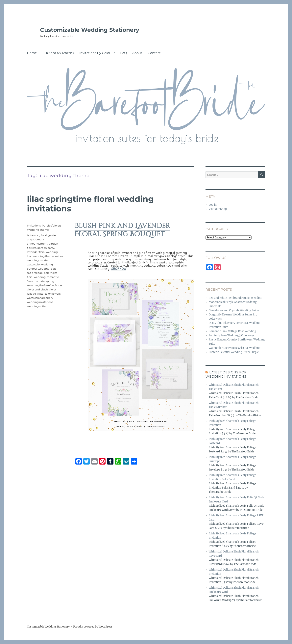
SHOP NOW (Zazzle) (58, 53)
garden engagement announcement (42, 239)
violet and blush (37, 289)
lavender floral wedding (42, 252)
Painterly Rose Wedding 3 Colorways (231, 335)
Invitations (34, 226)
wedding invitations (40, 302)
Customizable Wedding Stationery (90, 30)
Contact (154, 53)
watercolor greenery (40, 298)
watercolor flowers (49, 294)
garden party (46, 248)
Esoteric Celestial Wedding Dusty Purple (234, 352)
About (137, 53)
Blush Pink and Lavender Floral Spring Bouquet (122, 230)
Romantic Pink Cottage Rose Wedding (232, 331)
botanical (33, 235)
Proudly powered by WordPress (93, 627)
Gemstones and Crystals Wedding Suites (234, 310)
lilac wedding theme (40, 256)
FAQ (123, 53)
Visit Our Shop (218, 209)
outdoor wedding (38, 269)
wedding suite (36, 306)
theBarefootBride (51, 285)
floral (44, 235)
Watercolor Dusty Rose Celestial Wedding (235, 348)
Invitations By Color (95, 53)
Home (32, 53)
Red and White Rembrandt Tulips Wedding (235, 298)
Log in (213, 205)
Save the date (36, 281)
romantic (53, 277)
